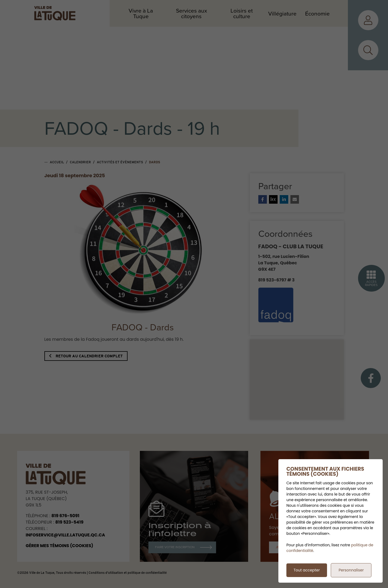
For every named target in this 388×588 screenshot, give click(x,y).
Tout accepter (307, 570)
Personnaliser (351, 570)
